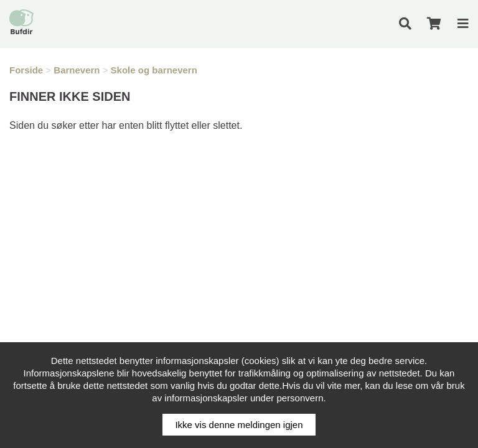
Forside (26, 70)
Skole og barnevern (154, 70)
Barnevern (77, 70)
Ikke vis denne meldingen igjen (239, 425)
